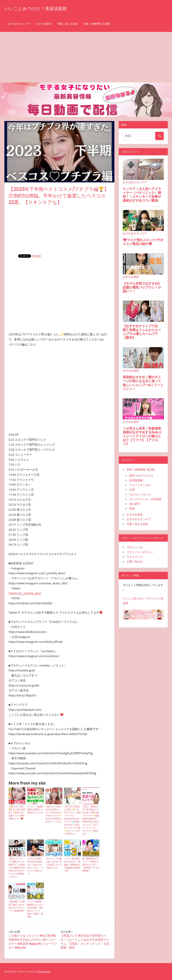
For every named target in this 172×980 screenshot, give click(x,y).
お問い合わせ (135, 561)
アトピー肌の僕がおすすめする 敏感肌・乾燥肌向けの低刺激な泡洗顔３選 (72, 865)
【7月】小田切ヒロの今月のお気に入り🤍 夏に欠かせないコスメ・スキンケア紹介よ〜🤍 (35, 866)
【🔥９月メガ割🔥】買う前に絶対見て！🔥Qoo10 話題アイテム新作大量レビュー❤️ (17, 812)
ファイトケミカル (140, 485)
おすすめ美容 (44, 24)
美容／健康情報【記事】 (97, 24)
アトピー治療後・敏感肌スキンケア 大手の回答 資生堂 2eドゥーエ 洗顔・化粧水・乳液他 (35, 909)
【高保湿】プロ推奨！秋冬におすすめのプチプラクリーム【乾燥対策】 (17, 906)
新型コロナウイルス (141, 476)
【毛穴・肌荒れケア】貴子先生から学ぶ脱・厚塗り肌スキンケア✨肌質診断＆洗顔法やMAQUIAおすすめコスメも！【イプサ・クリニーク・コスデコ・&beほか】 (91, 820)
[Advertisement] (86, 57)
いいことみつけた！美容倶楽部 (43, 8)
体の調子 (135, 504)
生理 (132, 490)
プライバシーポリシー (140, 552)
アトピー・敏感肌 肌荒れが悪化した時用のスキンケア (35, 809)
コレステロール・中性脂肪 (145, 499)
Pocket (36, 256)
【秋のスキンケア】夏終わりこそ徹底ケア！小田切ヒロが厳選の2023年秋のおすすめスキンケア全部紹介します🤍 (17, 868)
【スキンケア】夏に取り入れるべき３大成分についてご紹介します (54, 863)
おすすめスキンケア (19, 24)
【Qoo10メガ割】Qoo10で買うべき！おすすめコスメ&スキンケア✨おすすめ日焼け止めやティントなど (54, 814)
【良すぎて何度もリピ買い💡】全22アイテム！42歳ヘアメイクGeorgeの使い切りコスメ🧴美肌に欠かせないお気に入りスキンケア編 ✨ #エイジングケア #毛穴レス (72, 820)
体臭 (132, 508)
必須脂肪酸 (136, 480)
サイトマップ (135, 557)
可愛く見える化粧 (67, 24)
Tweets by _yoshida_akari (25, 593)
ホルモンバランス (140, 494)
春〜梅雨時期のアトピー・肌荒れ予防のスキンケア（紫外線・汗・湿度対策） (91, 865)
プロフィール (135, 547)
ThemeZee (44, 971)
